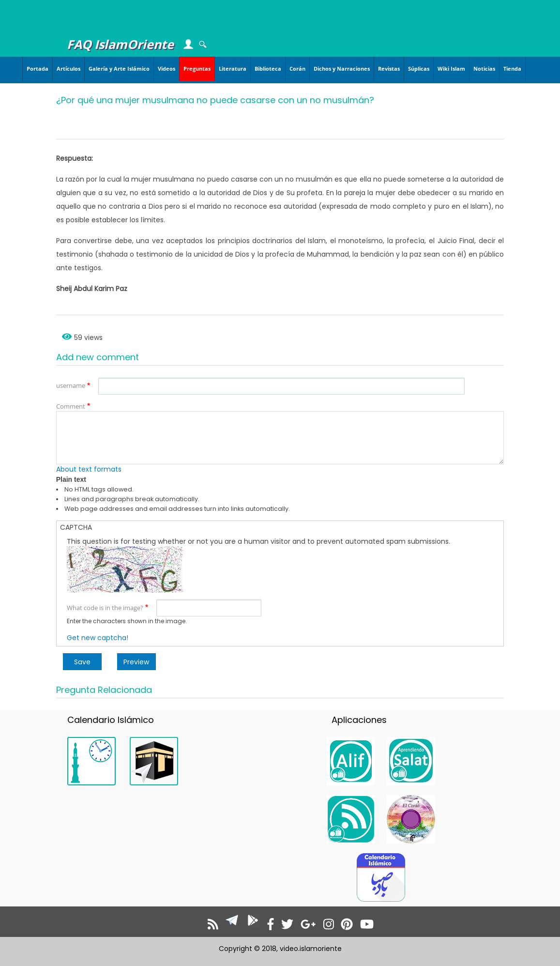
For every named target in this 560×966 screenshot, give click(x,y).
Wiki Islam (451, 69)
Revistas (389, 69)
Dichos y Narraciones (342, 69)
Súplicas (419, 69)
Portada (38, 69)
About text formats (89, 469)
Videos (166, 69)
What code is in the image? (105, 608)
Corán (297, 69)
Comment (71, 406)
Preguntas (197, 69)
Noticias (484, 69)
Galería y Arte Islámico (119, 69)
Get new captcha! (98, 638)
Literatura (233, 69)
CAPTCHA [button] (76, 527)
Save (82, 662)
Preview (136, 662)
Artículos (68, 69)
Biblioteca (268, 69)
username (71, 385)
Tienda (512, 69)
